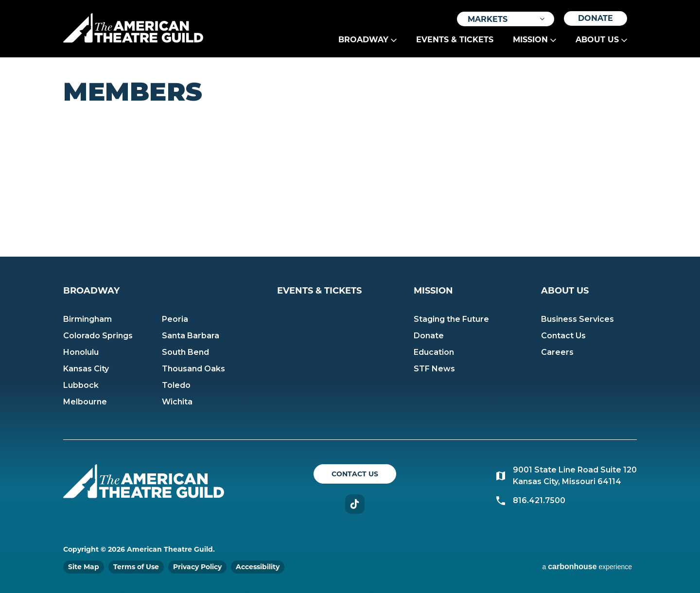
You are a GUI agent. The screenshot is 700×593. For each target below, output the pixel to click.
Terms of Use (136, 567)
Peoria (175, 319)
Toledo (176, 385)
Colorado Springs (98, 336)
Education (434, 352)
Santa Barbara (191, 336)
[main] (350, 157)
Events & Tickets (455, 40)
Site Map (84, 567)
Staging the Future (451, 319)
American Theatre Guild (133, 28)
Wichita (177, 402)
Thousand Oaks (193, 369)
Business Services (577, 319)
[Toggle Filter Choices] (506, 19)
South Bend (185, 352)
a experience (587, 567)
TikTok (355, 504)
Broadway (363, 40)
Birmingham (87, 319)
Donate (595, 18)
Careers (557, 352)
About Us (597, 40)
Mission (530, 40)
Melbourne (85, 402)
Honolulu (81, 352)
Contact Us (563, 336)
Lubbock (81, 385)
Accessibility (258, 567)
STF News (434, 369)
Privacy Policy (197, 567)
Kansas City (86, 369)
